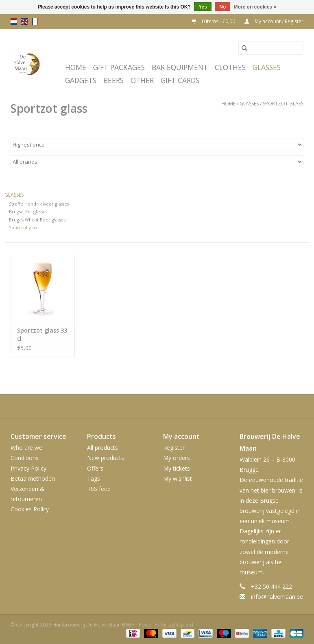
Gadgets (81, 80)
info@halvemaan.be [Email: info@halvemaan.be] (277, 597)
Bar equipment (180, 67)
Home (76, 67)
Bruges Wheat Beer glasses (37, 220)
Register (174, 448)
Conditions (25, 458)
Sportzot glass (283, 104)
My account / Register (274, 21)
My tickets (177, 468)
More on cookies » (255, 7)
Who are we (26, 448)
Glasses (267, 67)
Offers (95, 468)
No (222, 7)
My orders (177, 458)
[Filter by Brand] (157, 162)
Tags (94, 479)
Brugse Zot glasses (28, 211)
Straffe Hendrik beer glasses (39, 204)
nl (14, 22)
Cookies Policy (30, 509)
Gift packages (119, 67)
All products (102, 448)
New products (106, 458)
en (24, 22)
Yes (203, 7)
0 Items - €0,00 (214, 21)
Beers (113, 80)
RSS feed (99, 489)
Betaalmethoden (33, 479)
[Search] (271, 48)
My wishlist (178, 479)
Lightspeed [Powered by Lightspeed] (180, 625)
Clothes (230, 67)
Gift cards (180, 80)
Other (142, 80)
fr (35, 22)
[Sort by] (157, 145)
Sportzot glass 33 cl (42, 334)
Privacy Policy (28, 468)
